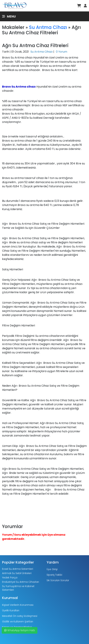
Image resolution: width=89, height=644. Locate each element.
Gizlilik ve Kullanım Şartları (18, 622)
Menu (9, 16)
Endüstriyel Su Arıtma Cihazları (21, 582)
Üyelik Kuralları (11, 610)
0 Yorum (62, 52)
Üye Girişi (52, 569)
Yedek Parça (10, 578)
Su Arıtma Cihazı (48, 27)
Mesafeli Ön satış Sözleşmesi (20, 616)
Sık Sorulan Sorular (58, 580)
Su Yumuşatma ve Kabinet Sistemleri (18, 588)
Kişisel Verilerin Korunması (18, 605)
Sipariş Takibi (54, 575)
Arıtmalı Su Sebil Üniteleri (17, 573)
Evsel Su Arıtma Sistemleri (18, 569)
